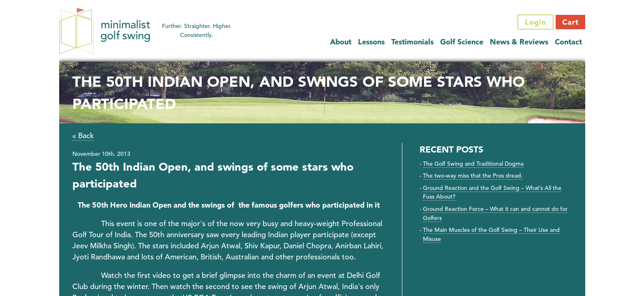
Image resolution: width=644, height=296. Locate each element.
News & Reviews (519, 42)
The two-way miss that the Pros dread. (473, 176)
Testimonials (412, 42)
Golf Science (462, 42)
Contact (568, 42)
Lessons (371, 42)
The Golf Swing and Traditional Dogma (473, 164)
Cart (570, 22)
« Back (83, 135)
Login (536, 22)
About (341, 42)
